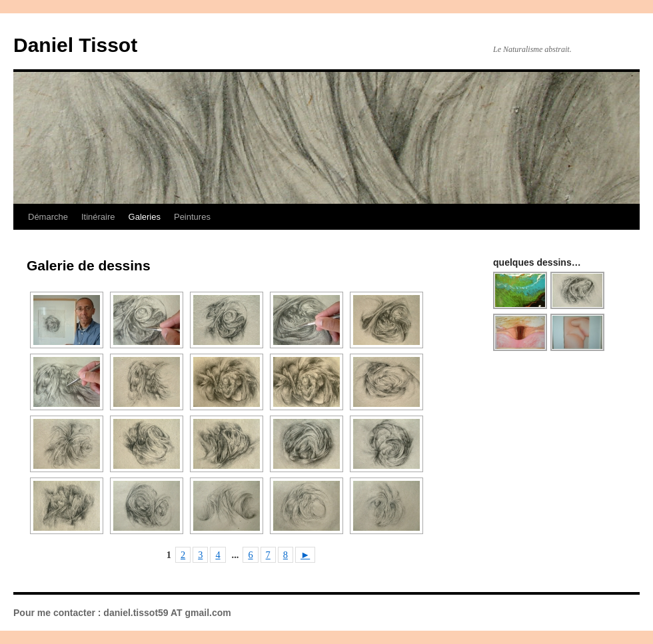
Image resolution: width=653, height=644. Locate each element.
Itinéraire (98, 217)
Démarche (48, 217)
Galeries (145, 217)
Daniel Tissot (75, 45)
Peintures (192, 217)
